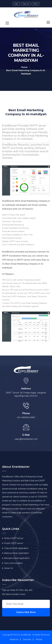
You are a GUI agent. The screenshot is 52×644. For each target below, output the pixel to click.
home (24, 67)
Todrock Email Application (16, 548)
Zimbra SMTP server (14, 538)
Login (16, 4)
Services (27, 639)
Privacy (39, 639)
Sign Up (26, 4)
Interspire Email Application (17, 558)
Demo (35, 4)
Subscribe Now (26, 612)
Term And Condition (13, 563)
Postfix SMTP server (14, 543)
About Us (9, 568)
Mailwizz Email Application (16, 553)
